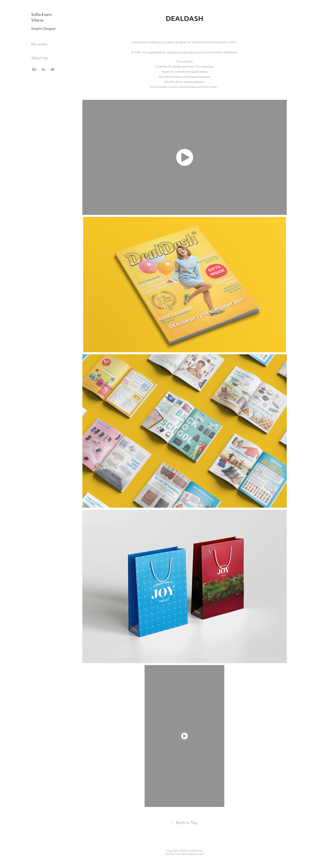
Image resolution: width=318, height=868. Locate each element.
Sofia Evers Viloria (42, 18)
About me (40, 58)
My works (39, 45)
